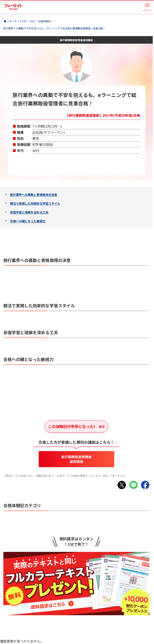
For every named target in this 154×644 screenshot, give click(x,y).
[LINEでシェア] (133, 485)
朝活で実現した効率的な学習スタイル (35, 203)
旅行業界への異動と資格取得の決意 (34, 195)
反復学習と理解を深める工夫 (29, 212)
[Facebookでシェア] (145, 485)
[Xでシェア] (122, 485)
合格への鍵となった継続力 (28, 221)
